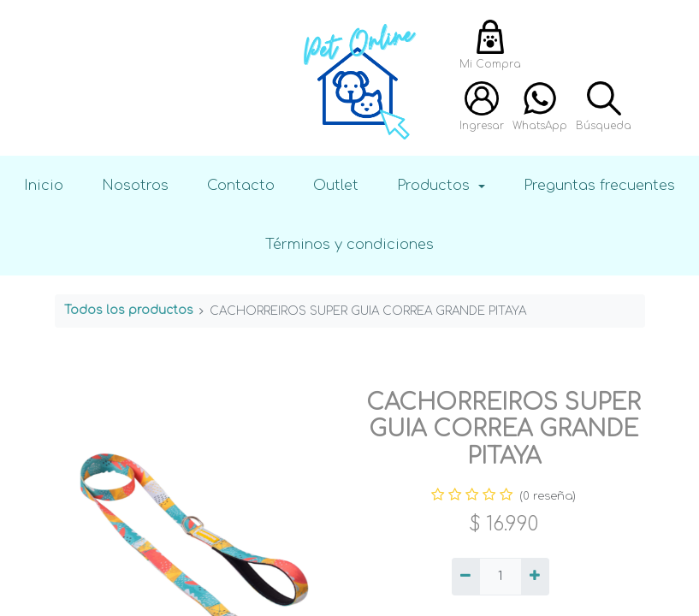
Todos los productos (129, 310)
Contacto (241, 185)
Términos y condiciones (349, 244)
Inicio (44, 185)
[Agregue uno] (535, 577)
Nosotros (135, 185)
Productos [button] (435, 185)
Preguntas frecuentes (599, 185)
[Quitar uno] (466, 577)
